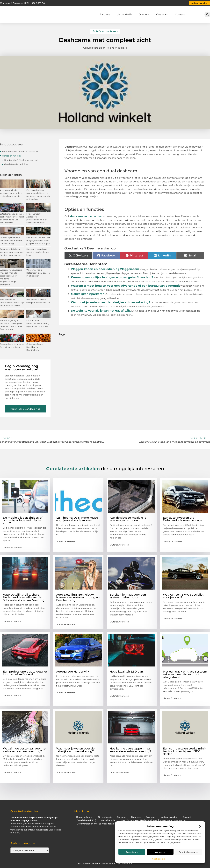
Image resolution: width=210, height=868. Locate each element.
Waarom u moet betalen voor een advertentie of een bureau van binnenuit (125, 286)
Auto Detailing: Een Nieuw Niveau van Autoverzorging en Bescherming (78, 597)
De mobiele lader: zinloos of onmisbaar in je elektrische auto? (23, 520)
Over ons (144, 14)
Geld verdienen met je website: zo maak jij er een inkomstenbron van (115, 824)
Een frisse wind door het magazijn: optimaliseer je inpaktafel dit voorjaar (38, 241)
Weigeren (160, 852)
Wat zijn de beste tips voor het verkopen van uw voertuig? (25, 750)
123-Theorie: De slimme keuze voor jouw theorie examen (77, 519)
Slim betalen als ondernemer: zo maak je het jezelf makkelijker (12, 303)
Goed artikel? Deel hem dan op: (21, 160)
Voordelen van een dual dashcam (20, 151)
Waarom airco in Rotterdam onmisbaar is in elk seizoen (38, 273)
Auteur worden (169, 817)
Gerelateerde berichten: (17, 164)
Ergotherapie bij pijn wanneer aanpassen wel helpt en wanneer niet (12, 252)
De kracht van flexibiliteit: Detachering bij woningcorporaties (38, 323)
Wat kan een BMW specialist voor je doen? (183, 596)
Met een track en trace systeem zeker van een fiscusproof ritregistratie (185, 674)
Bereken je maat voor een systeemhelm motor (128, 596)
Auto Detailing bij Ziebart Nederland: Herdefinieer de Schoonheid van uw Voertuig (24, 597)
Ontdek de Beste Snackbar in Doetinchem (35, 347)
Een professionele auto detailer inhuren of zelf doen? (25, 673)
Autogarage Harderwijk (73, 672)
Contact (180, 14)
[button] (200, 826)
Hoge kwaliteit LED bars (127, 672)
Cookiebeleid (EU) (86, 820)
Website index (109, 820)
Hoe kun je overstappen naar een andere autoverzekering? (130, 750)
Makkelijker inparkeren (88, 294)
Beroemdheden (85, 817)
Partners (105, 14)
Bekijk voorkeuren (188, 852)
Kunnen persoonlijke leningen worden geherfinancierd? (112, 277)
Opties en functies (12, 156)
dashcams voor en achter (86, 216)
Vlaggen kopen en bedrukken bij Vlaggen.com (105, 269)
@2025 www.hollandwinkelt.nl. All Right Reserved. (105, 864)
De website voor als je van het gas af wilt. (101, 311)
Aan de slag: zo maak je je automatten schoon (128, 519)
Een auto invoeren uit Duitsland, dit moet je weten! (184, 519)
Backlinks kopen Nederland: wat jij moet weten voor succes (154, 820)
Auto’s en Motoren (105, 31)
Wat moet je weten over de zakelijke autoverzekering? (111, 302)
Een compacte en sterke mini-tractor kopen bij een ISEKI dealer (184, 751)
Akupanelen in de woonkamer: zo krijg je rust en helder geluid (11, 193)
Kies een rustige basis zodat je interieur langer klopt (38, 252)
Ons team (162, 14)
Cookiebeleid (159, 859)
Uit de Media (124, 14)
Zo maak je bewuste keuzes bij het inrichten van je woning (11, 241)
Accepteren (132, 852)
